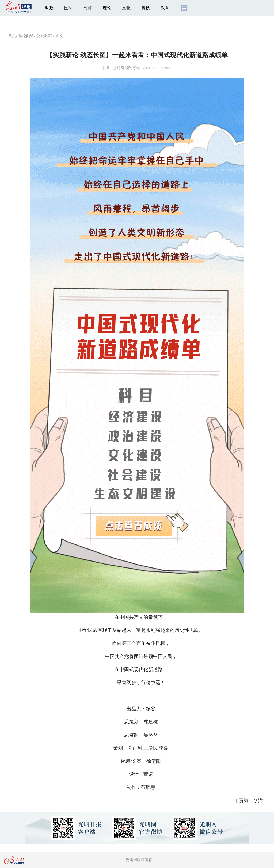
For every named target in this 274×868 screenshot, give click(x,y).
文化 (126, 8)
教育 (165, 8)
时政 (49, 8)
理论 (107, 8)
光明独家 (44, 36)
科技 (146, 8)
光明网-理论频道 (127, 68)
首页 (12, 36)
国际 (68, 8)
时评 (88, 8)
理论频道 (26, 36)
